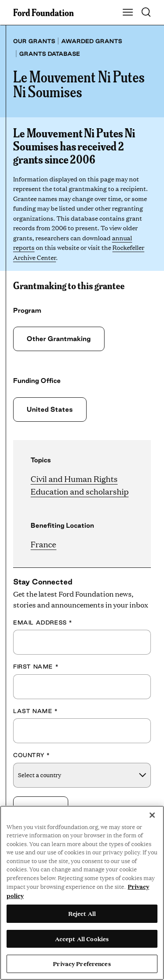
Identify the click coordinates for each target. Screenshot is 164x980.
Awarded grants (92, 41)
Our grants (34, 41)
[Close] (152, 815)
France (44, 544)
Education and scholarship (80, 491)
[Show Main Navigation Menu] (128, 13)
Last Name (36, 711)
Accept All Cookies (82, 939)
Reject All (82, 913)
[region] (82, 893)
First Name (36, 666)
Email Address (43, 622)
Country (31, 755)
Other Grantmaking (59, 339)
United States (50, 409)
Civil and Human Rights (74, 479)
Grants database (50, 54)
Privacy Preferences (82, 963)
